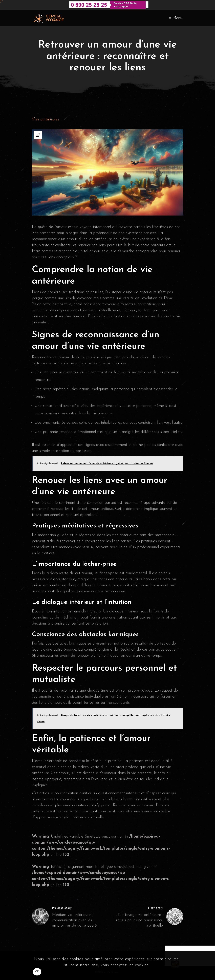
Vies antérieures (46, 119)
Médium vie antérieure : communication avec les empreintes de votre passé (74, 920)
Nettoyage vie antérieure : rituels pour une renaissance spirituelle (139, 920)
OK (37, 972)
